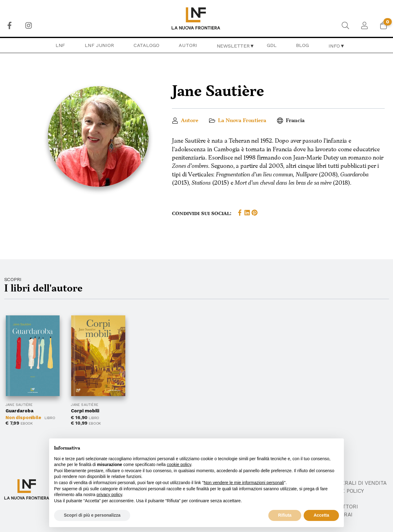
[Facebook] (10, 25)
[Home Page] (197, 18)
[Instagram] (29, 25)
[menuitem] (10, 25)
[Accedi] (364, 25)
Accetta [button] (321, 515)
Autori (188, 45)
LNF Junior (99, 45)
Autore (189, 121)
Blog (302, 45)
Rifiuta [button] (285, 515)
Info (334, 46)
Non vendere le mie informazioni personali (244, 483)
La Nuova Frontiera (242, 121)
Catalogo (146, 45)
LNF (60, 45)
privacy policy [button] (109, 495)
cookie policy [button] (179, 465)
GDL (272, 45)
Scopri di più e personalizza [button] (92, 515)
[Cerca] (345, 25)
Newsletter (233, 46)
